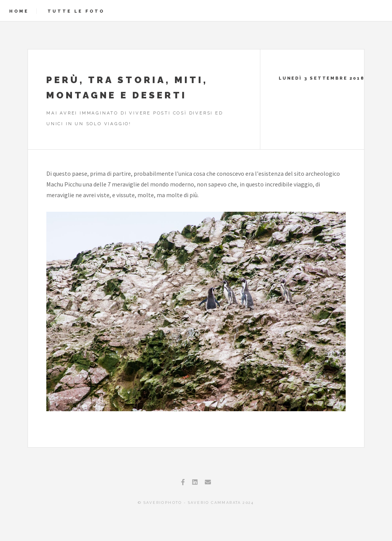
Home (19, 11)
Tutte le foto (76, 11)
